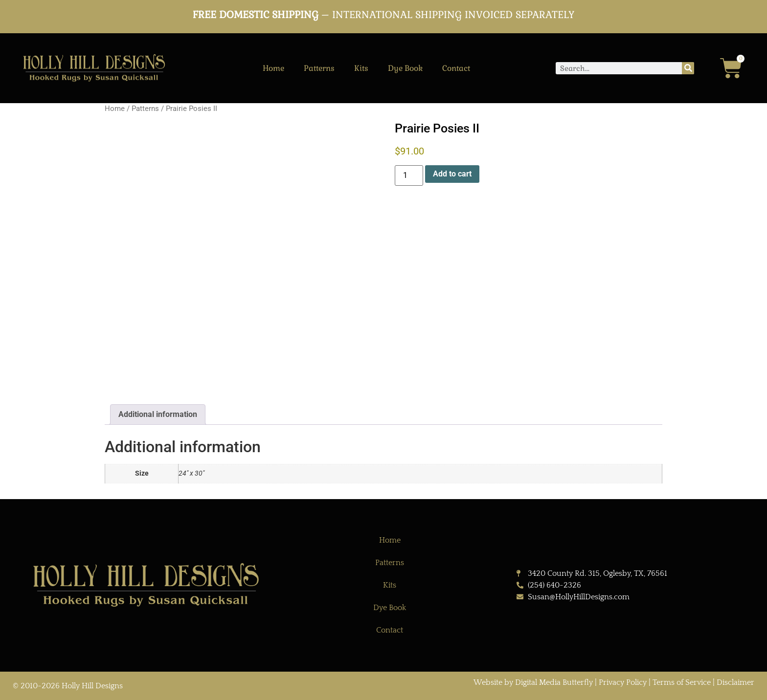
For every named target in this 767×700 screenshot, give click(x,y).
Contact (456, 68)
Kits (361, 68)
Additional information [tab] (158, 414)
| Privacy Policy (621, 682)
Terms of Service (682, 682)
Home (273, 68)
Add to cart (452, 174)
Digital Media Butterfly (555, 682)
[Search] (688, 68)
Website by (494, 682)
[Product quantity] (409, 175)
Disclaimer (735, 682)
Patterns (319, 68)
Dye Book (405, 68)
